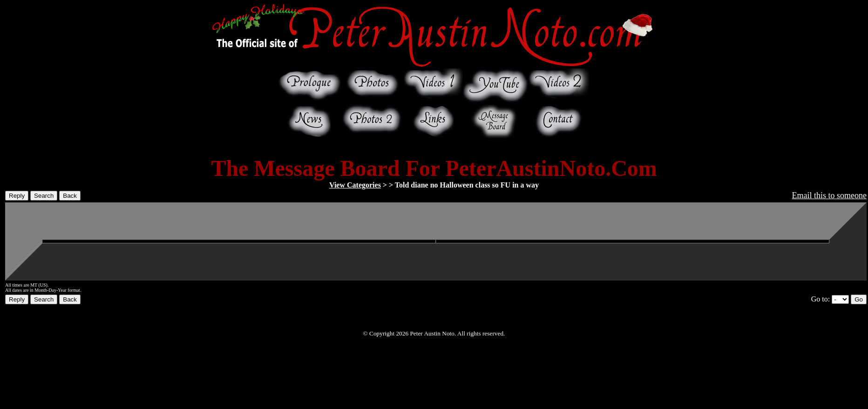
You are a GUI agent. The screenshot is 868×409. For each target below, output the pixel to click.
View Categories (355, 185)
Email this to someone (829, 195)
